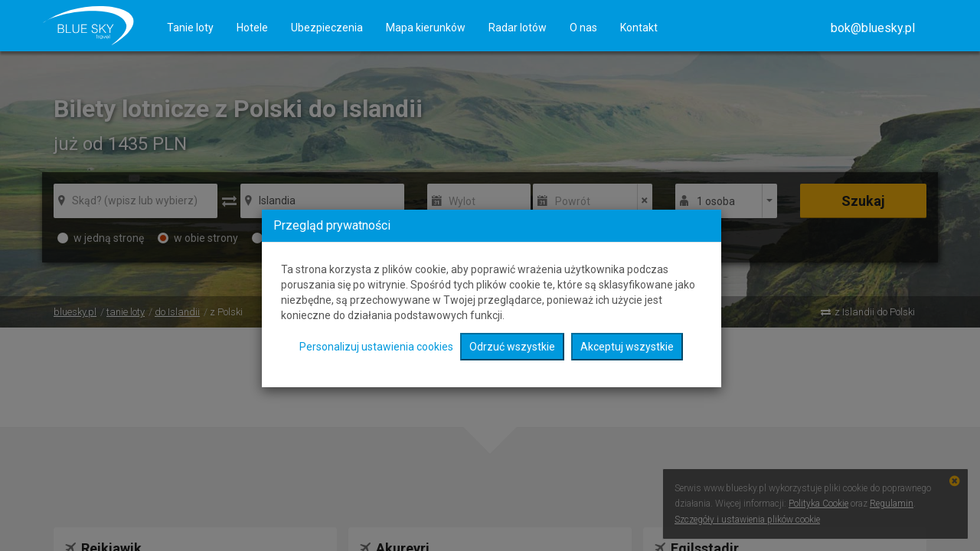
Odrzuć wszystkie (512, 347)
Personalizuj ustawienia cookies (376, 347)
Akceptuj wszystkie (627, 347)
